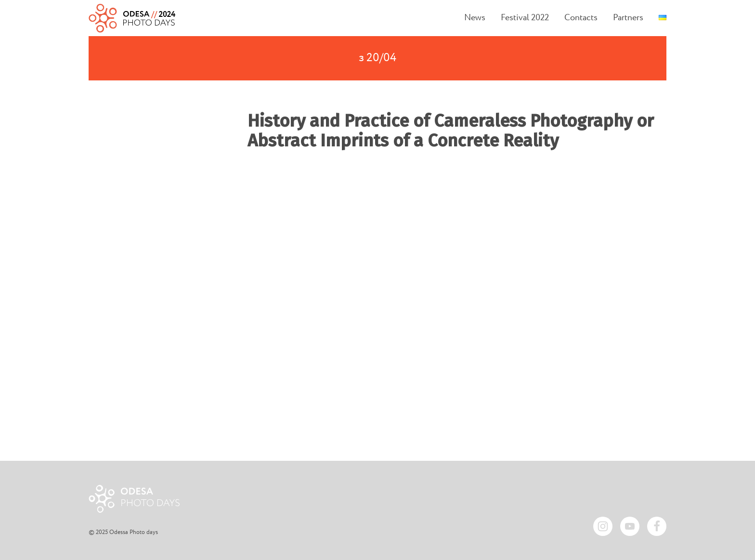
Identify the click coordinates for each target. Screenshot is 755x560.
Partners (628, 18)
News (475, 18)
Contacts (581, 18)
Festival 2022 (525, 18)
